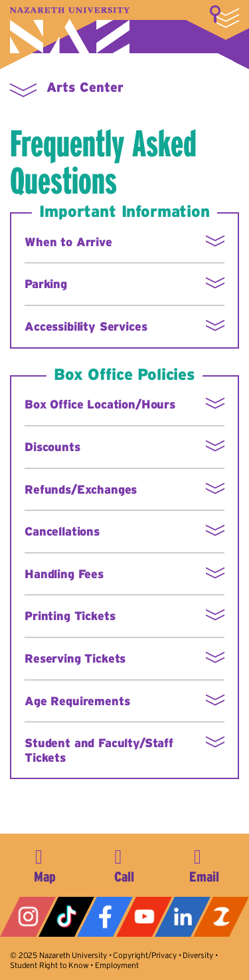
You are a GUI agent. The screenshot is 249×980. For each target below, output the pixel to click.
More (224, 17)
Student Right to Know (49, 965)
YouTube (144, 917)
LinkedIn (183, 917)
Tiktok (66, 917)
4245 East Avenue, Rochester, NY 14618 (45, 864)
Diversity (198, 955)
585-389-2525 (124, 864)
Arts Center (85, 87)
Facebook (105, 917)
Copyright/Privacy (144, 955)
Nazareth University (70, 30)
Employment (117, 965)
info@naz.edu (204, 864)
